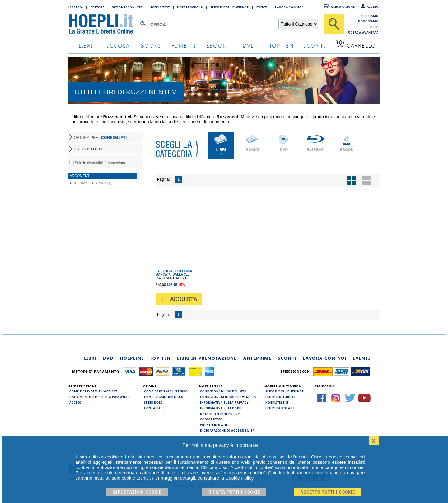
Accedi (373, 7)
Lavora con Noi (289, 7)
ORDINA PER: (100, 138)
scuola (118, 45)
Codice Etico (211, 419)
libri (86, 45)
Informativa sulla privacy (224, 402)
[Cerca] (334, 24)
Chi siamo (370, 16)
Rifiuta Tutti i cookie (234, 492)
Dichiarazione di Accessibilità (227, 430)
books (151, 45)
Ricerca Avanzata (363, 32)
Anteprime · (259, 358)
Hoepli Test (160, 7)
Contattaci (154, 408)
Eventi (262, 7)
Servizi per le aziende (230, 7)
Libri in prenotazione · (208, 358)
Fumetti (184, 45)
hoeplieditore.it (280, 397)
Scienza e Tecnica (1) (92, 183)
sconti (314, 45)
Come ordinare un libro (166, 391)
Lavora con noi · (326, 358)
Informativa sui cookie (221, 408)
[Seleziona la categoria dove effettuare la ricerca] (299, 24)
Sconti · (289, 358)
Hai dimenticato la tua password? (100, 397)
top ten (282, 45)
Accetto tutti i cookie (328, 492)
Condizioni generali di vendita (228, 397)
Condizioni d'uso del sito (223, 391)
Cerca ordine (343, 7)
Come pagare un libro (164, 397)
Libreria (76, 7)
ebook (216, 45)
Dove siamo (368, 21)
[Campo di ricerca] (214, 24)
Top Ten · (162, 358)
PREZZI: (88, 149)
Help (374, 27)
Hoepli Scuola (190, 7)
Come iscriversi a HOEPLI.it (93, 391)
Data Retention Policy (220, 414)
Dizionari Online (127, 7)
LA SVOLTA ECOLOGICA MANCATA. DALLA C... (174, 273)
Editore (97, 7)
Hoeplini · (133, 358)
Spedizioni (153, 402)
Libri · (92, 358)
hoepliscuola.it (280, 408)
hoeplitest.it (277, 402)
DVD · (110, 358)
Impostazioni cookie (137, 492)
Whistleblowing (215, 425)
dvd (249, 45)
